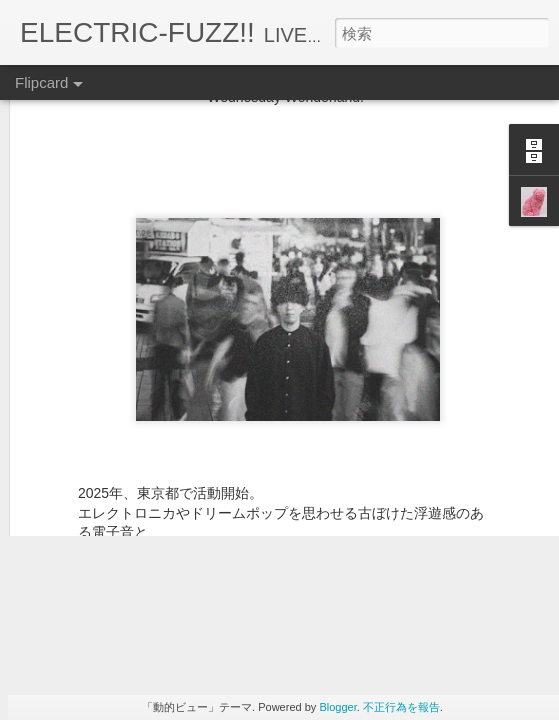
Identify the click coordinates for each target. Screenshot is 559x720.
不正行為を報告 (401, 707)
